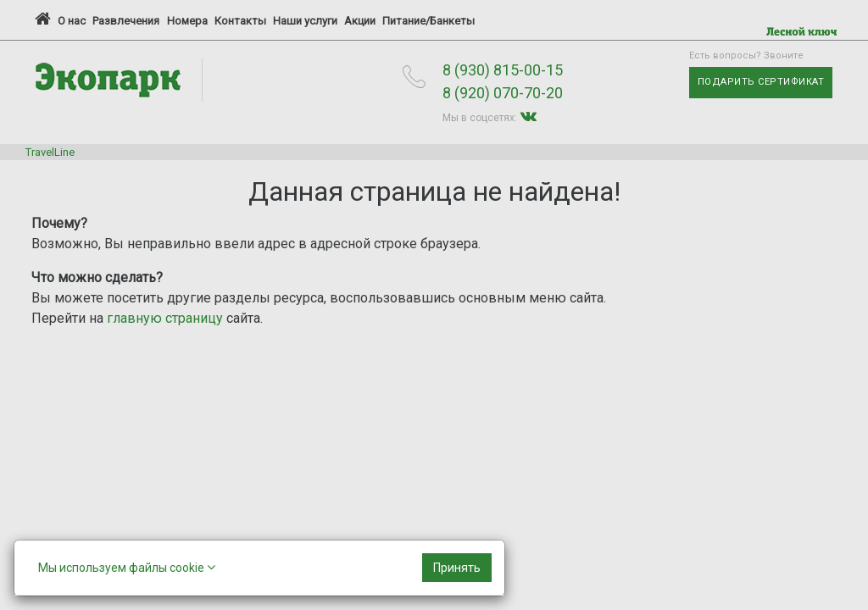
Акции (360, 21)
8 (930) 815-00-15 (503, 70)
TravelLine (50, 152)
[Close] (457, 568)
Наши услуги (305, 21)
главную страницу (165, 318)
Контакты (240, 21)
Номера (187, 21)
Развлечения (126, 21)
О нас (72, 21)
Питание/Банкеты (428, 21)
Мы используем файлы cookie (127, 567)
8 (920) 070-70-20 (503, 93)
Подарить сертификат (761, 82)
